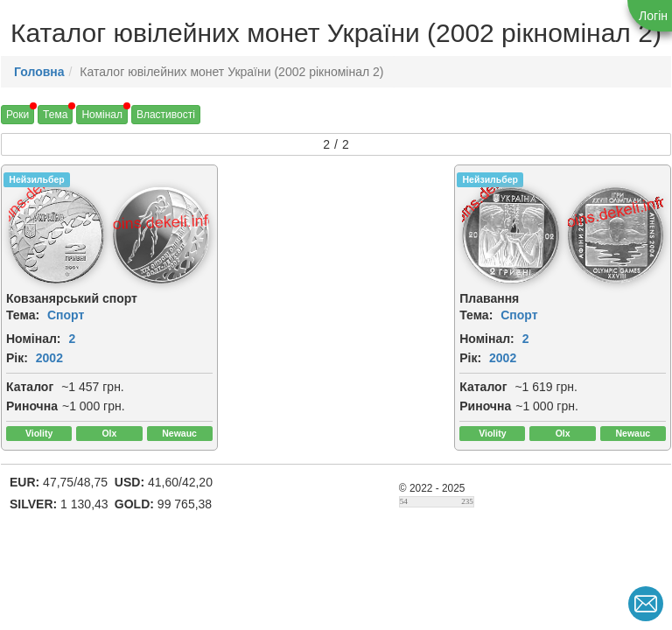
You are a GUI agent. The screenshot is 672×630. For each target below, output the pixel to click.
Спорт (66, 315)
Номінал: (34, 339)
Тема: (23, 315)
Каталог (30, 387)
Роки (17, 115)
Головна (39, 72)
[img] (56, 235)
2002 (49, 358)
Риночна (32, 406)
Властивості (166, 115)
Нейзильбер (36, 179)
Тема (55, 115)
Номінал (102, 115)
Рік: (17, 358)
